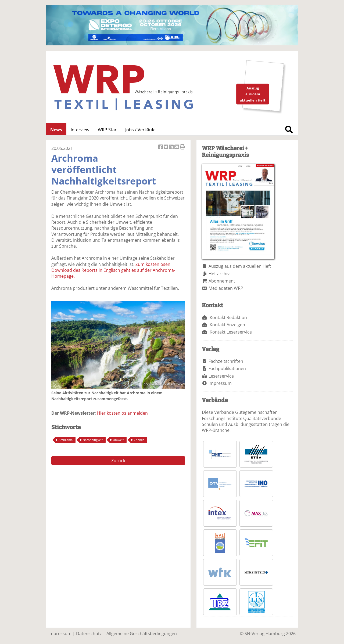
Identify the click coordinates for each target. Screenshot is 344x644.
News (56, 130)
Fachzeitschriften (226, 361)
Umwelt (118, 440)
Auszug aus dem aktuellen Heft (240, 266)
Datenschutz (89, 634)
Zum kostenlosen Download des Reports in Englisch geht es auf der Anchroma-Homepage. (113, 270)
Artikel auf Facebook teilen (161, 147)
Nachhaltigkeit (93, 440)
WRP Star (107, 130)
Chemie (139, 440)
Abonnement (222, 281)
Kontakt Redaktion (228, 317)
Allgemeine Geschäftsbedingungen (142, 634)
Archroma (66, 440)
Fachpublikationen (227, 368)
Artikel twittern (166, 147)
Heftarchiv (219, 274)
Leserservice (221, 376)
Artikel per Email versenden (177, 147)
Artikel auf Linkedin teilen (172, 147)
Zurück (118, 461)
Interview (80, 130)
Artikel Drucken (182, 147)
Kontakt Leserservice (231, 332)
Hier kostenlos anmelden (122, 413)
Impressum (220, 383)
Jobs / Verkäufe (140, 130)
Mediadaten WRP (226, 288)
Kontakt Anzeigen (227, 325)
